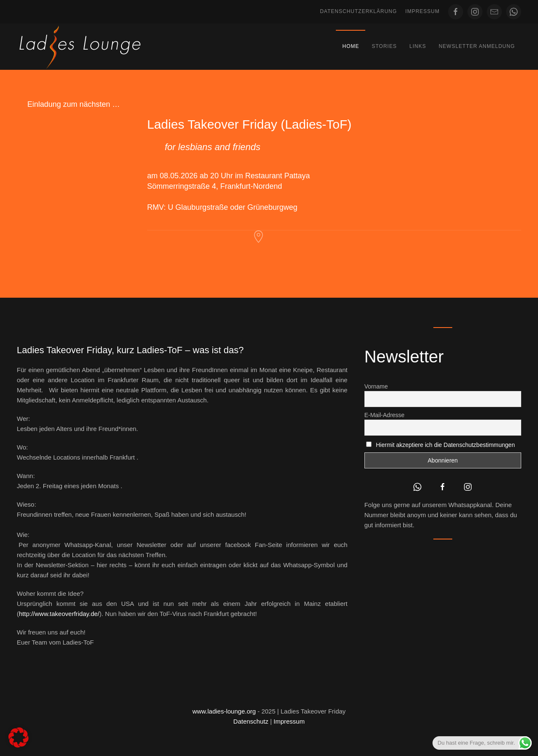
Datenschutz (251, 721)
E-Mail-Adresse (385, 415)
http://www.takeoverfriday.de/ (59, 614)
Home (351, 46)
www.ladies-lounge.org (224, 711)
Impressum (422, 11)
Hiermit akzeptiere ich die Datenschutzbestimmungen (445, 445)
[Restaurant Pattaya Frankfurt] (258, 236)
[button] (18, 737)
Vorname (376, 386)
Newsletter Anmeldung (477, 46)
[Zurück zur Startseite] (80, 47)
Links (418, 46)
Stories (384, 46)
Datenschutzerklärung (358, 11)
